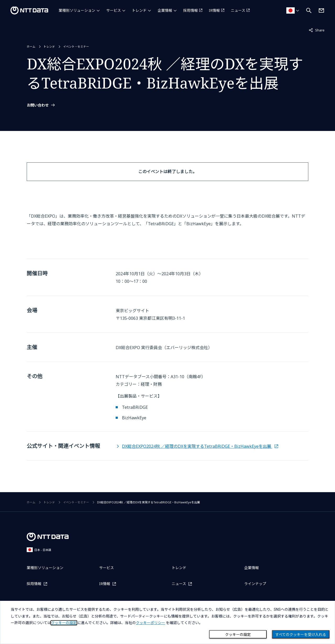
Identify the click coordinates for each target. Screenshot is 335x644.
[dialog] (167, 622)
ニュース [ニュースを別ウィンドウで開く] (238, 10)
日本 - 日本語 (39, 550)
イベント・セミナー (76, 46)
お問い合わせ (38, 105)
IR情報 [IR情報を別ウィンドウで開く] (214, 10)
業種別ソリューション (77, 10)
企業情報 (165, 10)
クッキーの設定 (238, 635)
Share (317, 30)
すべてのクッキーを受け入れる (301, 635)
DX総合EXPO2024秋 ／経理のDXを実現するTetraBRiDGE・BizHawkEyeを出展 (197, 446)
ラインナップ (255, 584)
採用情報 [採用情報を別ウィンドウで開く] (191, 10)
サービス (114, 10)
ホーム (31, 46)
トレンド (139, 10)
